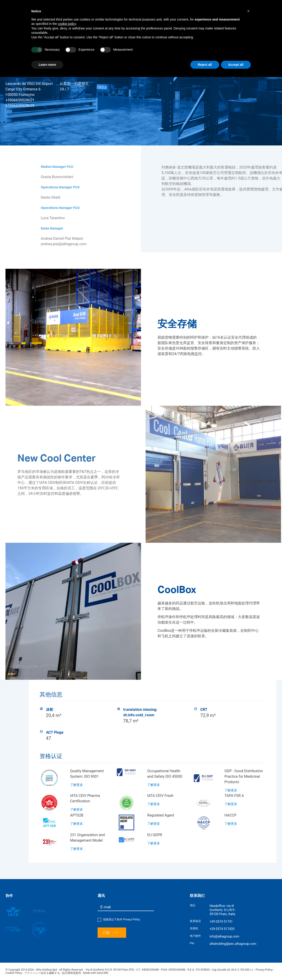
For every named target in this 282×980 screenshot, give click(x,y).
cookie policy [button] (67, 24)
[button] (248, 11)
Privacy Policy (131, 919)
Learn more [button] (47, 65)
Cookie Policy (14, 973)
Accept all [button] (236, 65)
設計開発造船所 (72, 973)
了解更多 (77, 785)
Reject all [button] (205, 65)
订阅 (110, 933)
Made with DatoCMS (96, 973)
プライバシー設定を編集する (42, 973)
